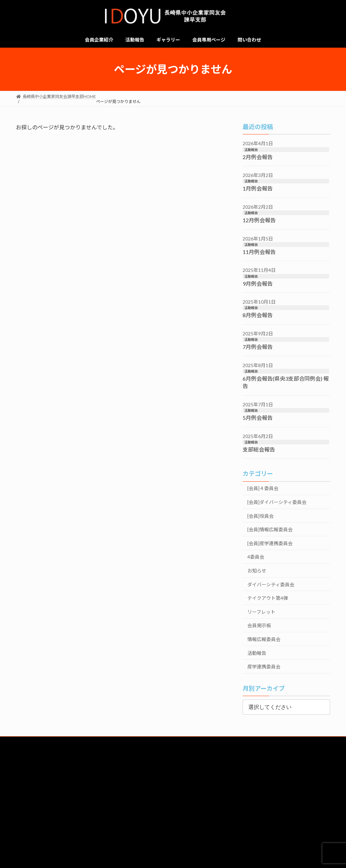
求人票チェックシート (105, 820)
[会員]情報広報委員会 (270, 529)
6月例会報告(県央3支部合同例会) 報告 (286, 382)
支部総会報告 (259, 449)
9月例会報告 (258, 284)
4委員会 (256, 557)
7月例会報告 (258, 347)
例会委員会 (173, 808)
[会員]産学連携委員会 (270, 543)
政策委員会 (314, 790)
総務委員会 (32, 790)
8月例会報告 (258, 315)
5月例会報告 (258, 418)
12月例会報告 (259, 220)
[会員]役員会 (261, 516)
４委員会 (309, 808)
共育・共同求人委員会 (88, 793)
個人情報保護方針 (37, 840)
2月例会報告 (258, 157)
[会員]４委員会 (263, 489)
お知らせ (257, 571)
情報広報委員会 (264, 639)
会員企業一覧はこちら (173, 762)
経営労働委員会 (145, 790)
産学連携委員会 (264, 667)
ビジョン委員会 (258, 790)
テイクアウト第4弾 (268, 598)
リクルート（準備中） (37, 820)
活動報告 (251, 150)
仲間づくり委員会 (37, 808)
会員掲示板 (259, 625)
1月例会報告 (258, 189)
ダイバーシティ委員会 (271, 584)
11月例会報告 (259, 252)
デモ (173, 820)
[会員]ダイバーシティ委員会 (277, 502)
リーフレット (261, 612)
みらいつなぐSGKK (105, 808)
